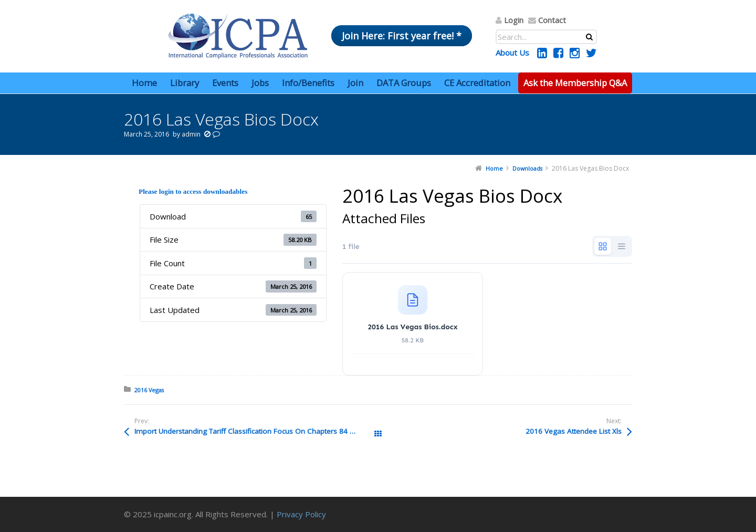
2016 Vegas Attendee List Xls (574, 431)
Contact (552, 20)
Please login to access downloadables (193, 191)
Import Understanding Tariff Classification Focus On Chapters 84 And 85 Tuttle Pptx (256, 431)
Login (514, 20)
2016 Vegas (149, 390)
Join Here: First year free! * (402, 36)
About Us (512, 53)
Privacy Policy (301, 514)
